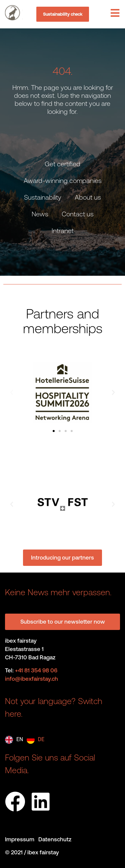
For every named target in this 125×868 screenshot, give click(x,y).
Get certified (62, 164)
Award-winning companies (63, 180)
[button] (12, 393)
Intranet (63, 231)
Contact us (78, 214)
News (40, 214)
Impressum (22, 839)
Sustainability (43, 197)
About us (88, 197)
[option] (36, 740)
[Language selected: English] (26, 740)
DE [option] (41, 739)
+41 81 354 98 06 (36, 670)
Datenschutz (55, 839)
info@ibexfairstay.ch (31, 679)
